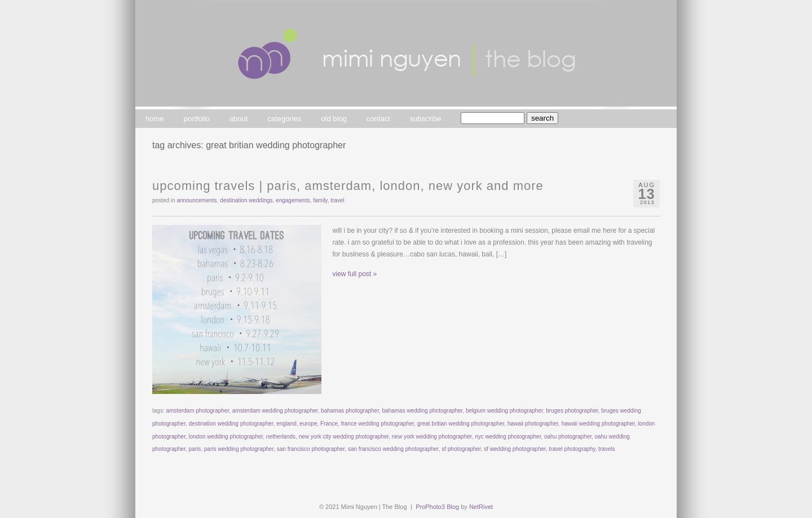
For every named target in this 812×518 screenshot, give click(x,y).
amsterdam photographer (197, 411)
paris (195, 449)
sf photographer (461, 449)
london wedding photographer (226, 437)
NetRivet (481, 507)
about (239, 119)
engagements (293, 200)
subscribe (426, 119)
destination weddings (246, 200)
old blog (334, 119)
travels (606, 449)
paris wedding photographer (239, 449)
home (155, 119)
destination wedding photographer (231, 424)
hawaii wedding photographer (598, 424)
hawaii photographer (533, 424)
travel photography (572, 449)
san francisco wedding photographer (393, 449)
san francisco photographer (311, 449)
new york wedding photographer (432, 437)
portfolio (197, 119)
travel (337, 200)
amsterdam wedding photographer (275, 411)
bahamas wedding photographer (423, 411)
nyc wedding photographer (508, 437)
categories (284, 119)
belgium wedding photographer (504, 411)
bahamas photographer (350, 411)
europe (308, 424)
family (320, 200)
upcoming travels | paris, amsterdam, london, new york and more (348, 186)
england (286, 424)
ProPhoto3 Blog (437, 507)
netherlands (281, 437)
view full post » (355, 274)
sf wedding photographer (515, 449)
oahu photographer (568, 437)
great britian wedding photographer (461, 424)
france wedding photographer (378, 424)
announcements (197, 200)
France (329, 424)
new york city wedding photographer (344, 437)
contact (378, 119)
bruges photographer (572, 411)
